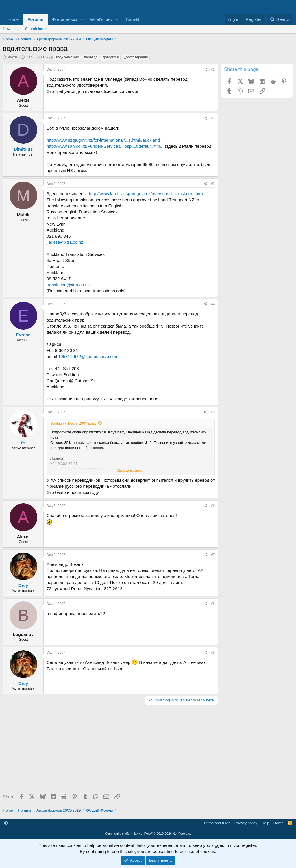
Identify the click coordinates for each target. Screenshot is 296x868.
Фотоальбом (65, 19)
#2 (213, 118)
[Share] (205, 70)
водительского (67, 57)
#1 (213, 69)
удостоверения (136, 57)
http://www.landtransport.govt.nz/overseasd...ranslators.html (146, 194)
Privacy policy (246, 823)
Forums (35, 19)
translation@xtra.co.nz (68, 285)
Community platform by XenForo (148, 834)
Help (266, 823)
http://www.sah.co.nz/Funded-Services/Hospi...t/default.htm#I (105, 146)
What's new (101, 19)
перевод (91, 57)
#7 (213, 555)
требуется (111, 57)
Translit (132, 19)
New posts (12, 29)
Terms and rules (217, 823)
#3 (213, 184)
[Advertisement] (109, 751)
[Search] (280, 19)
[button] (82, 19)
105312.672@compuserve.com (88, 356)
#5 (213, 412)
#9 (213, 653)
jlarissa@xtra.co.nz (65, 242)
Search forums (37, 29)
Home (13, 19)
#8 (213, 604)
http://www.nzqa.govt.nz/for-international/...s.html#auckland (103, 140)
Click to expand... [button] (131, 470)
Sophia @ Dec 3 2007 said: (73, 423)
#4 (213, 304)
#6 (213, 506)
